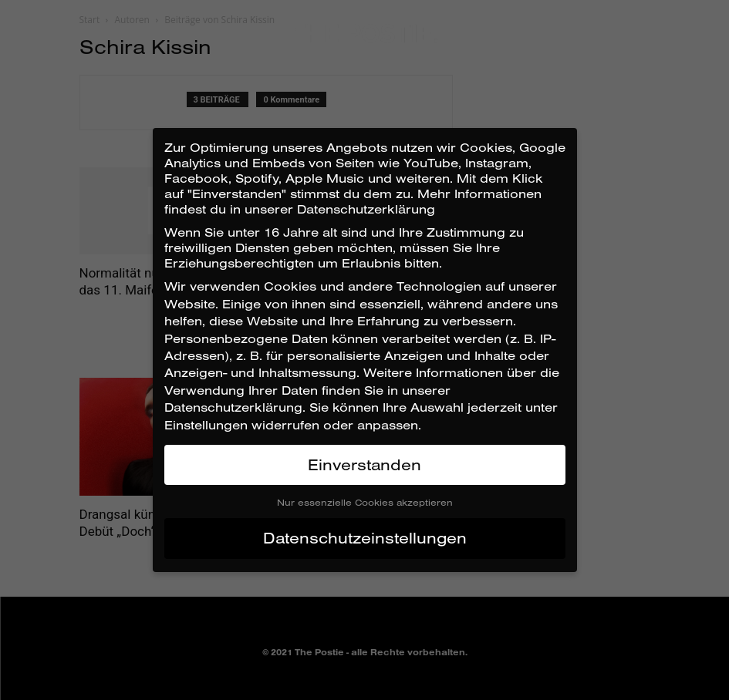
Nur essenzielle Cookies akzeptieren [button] (365, 502)
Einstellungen (206, 425)
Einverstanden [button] (364, 464)
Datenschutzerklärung (233, 407)
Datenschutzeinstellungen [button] (365, 538)
